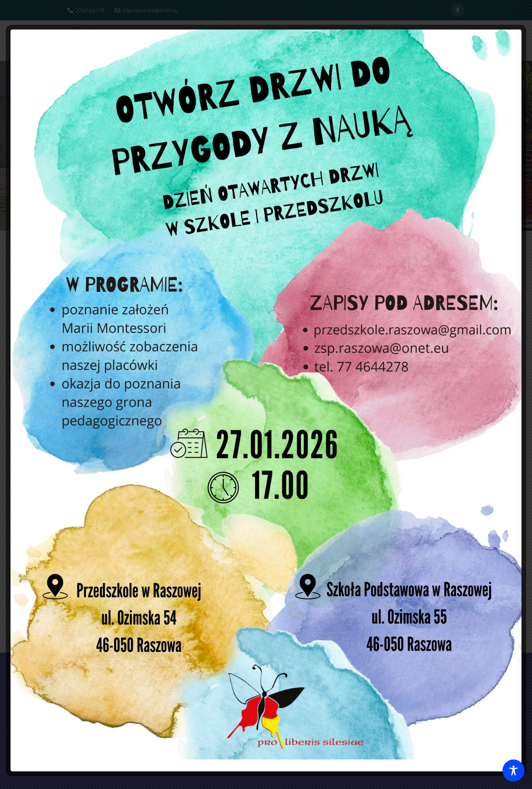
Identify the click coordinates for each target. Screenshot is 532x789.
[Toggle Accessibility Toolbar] (514, 771)
